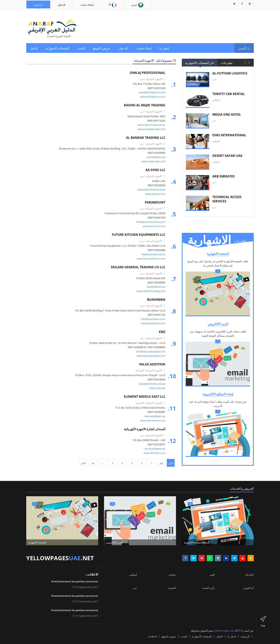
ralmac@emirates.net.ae (150, 125)
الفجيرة (172, 588)
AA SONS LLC (154, 170)
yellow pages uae (224, 631)
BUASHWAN (155, 300)
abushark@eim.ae (154, 449)
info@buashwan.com (152, 319)
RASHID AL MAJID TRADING (144, 105)
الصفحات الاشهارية (57, 48)
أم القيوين (248, 588)
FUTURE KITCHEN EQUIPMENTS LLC (138, 235)
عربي (138, 5)
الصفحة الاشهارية (218, 254)
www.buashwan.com (152, 323)
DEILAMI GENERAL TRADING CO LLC (137, 267)
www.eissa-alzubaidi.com (150, 356)
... (103, 463)
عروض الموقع (102, 48)
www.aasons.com (154, 194)
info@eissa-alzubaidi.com (150, 351)
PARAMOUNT (154, 202)
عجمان (172, 575)
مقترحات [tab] (227, 63)
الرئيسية (38, 4)
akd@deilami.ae (155, 287)
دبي (135, 588)
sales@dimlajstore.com (151, 92)
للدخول (62, 4)
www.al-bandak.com (153, 161)
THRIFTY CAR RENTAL (229, 94)
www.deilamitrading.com (150, 291)
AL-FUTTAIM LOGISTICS (230, 73)
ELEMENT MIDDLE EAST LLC (144, 397)
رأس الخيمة (209, 588)
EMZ (161, 332)
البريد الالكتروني (218, 324)
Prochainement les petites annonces (75, 581)
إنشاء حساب (87, 4)
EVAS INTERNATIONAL (229, 135)
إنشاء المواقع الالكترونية (218, 394)
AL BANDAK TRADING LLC (145, 138)
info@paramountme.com (150, 222)
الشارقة (250, 575)
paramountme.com (153, 226)
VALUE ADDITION (151, 364)
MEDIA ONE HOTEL (227, 114)
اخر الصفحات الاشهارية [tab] (200, 63)
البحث (81, 48)
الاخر (83, 463)
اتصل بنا (164, 48)
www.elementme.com (152, 420)
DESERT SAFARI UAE (227, 156)
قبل (161, 463)
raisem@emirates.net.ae (150, 190)
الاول (171, 463)
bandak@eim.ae (155, 157)
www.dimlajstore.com (152, 97)
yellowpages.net (60, 558)
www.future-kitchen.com (150, 259)
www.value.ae (156, 388)
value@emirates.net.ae (151, 384)
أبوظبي (133, 575)
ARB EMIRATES (224, 176)
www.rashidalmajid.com (150, 129)
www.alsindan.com (153, 453)
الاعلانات (152, 636)
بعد (93, 463)
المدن (244, 48)
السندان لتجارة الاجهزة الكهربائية (144, 429)
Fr (113, 5)
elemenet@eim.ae (154, 416)
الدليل (34, 48)
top (263, 622)
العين (212, 575)
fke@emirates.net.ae (152, 254)
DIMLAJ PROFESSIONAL (147, 73)
